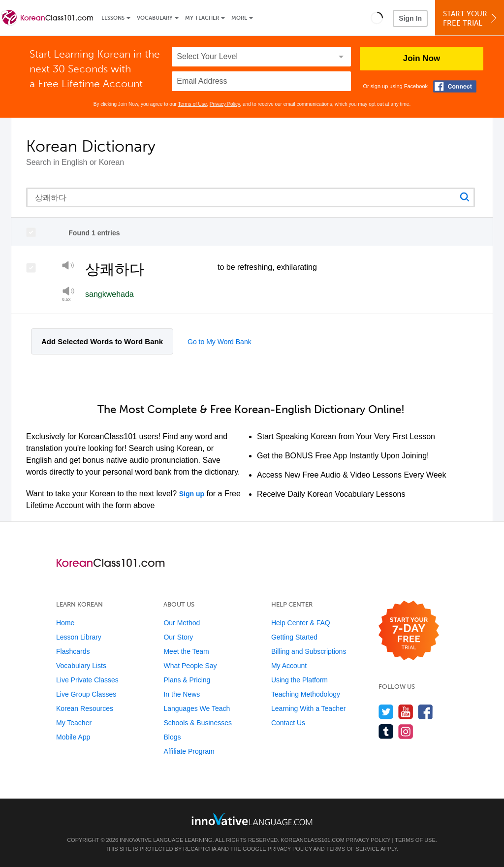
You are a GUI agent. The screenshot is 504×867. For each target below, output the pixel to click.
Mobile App (73, 737)
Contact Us (288, 723)
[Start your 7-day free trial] (409, 631)
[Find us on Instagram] (406, 731)
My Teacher (202, 18)
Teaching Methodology (306, 694)
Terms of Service (353, 849)
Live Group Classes (86, 694)
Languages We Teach (197, 708)
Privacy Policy (225, 104)
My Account (289, 666)
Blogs (172, 737)
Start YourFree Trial (471, 18)
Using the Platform (299, 680)
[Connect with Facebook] (455, 86)
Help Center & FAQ (301, 623)
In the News (182, 694)
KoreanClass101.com (313, 840)
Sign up (192, 494)
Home (65, 623)
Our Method (182, 623)
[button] (377, 18)
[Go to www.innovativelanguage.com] (252, 819)
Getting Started (294, 637)
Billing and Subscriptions (309, 651)
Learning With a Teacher (309, 708)
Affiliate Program (189, 751)
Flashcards (73, 651)
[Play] (68, 267)
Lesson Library (79, 637)
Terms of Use (192, 104)
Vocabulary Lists (81, 666)
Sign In (410, 18)
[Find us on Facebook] (425, 712)
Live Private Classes (87, 680)
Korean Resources (85, 708)
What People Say (190, 666)
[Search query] (251, 197)
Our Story (178, 637)
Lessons (113, 18)
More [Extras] (239, 18)
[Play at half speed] (68, 294)
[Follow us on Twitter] (386, 712)
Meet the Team (186, 651)
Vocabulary (155, 18)
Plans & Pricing (187, 680)
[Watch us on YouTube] (406, 712)
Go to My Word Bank (220, 342)
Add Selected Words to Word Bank (102, 341)
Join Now (422, 58)
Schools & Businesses (198, 723)
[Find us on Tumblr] (386, 731)
